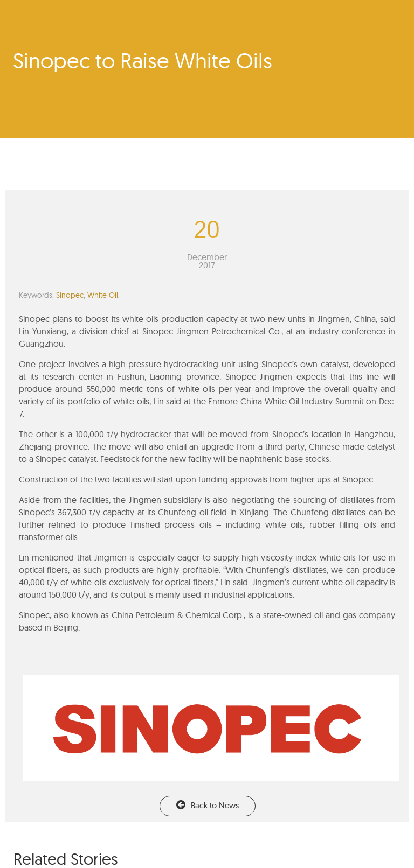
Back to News (208, 805)
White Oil (103, 295)
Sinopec (70, 295)
